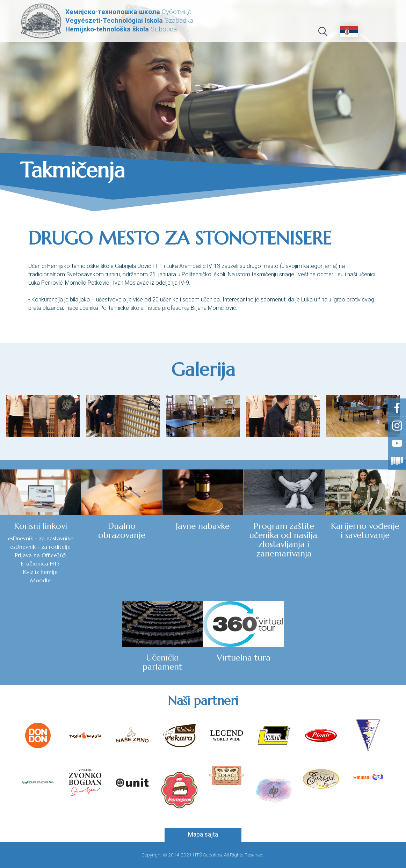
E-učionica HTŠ (40, 563)
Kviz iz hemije (40, 572)
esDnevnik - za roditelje (40, 547)
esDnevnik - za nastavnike (41, 538)
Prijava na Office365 (40, 555)
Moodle (40, 580)
